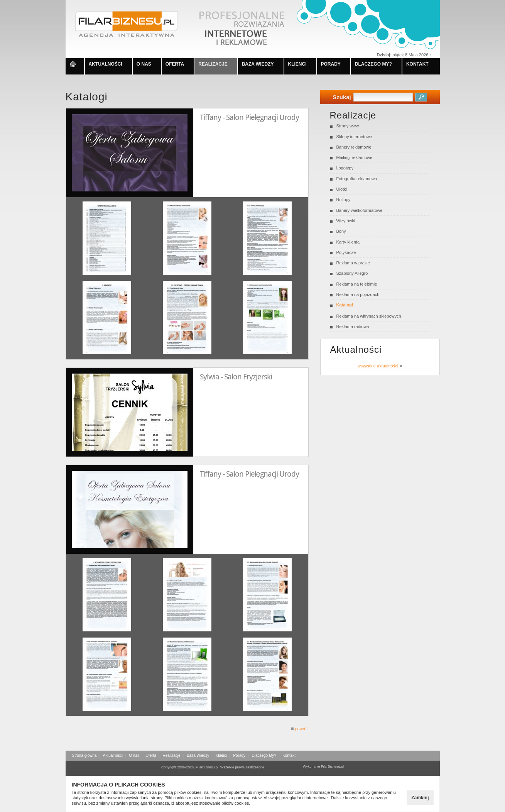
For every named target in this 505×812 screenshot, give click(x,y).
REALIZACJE (213, 64)
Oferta (151, 755)
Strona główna (84, 755)
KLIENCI (297, 64)
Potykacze (346, 252)
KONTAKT (417, 64)
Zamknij (420, 798)
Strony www (348, 126)
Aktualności (113, 755)
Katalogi (345, 305)
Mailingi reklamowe (355, 157)
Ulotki (342, 189)
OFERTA (175, 64)
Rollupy (344, 200)
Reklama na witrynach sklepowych (369, 316)
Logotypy (345, 168)
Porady (239, 755)
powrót (299, 728)
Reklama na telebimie (357, 284)
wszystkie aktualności (380, 366)
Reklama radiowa (353, 326)
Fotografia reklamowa (357, 179)
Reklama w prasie (353, 263)
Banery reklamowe (354, 147)
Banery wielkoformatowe (360, 210)
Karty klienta (348, 242)
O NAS (144, 64)
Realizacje (171, 755)
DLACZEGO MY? (373, 64)
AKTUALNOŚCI (106, 64)
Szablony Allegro (352, 273)
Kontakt (289, 755)
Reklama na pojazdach (358, 294)
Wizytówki (346, 221)
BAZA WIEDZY (258, 64)
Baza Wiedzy (198, 755)
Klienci (221, 755)
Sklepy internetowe (354, 137)
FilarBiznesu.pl (332, 766)
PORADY (331, 64)
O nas (134, 755)
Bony (341, 231)
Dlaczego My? (264, 755)
